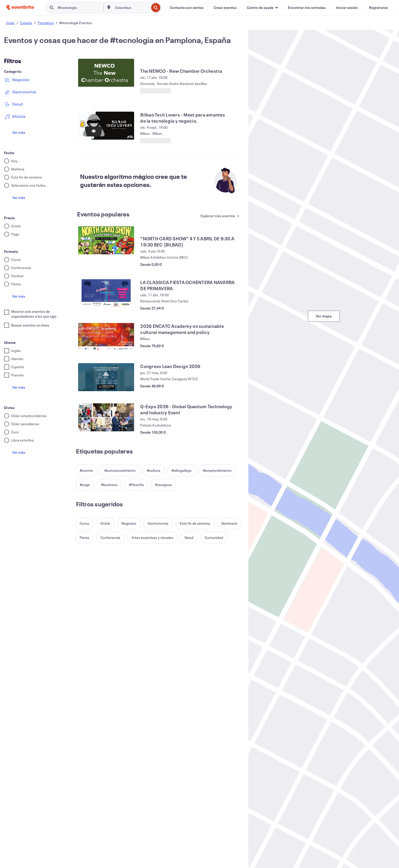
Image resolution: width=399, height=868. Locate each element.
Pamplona (46, 23)
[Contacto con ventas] (187, 8)
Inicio (10, 23)
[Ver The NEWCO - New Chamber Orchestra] (106, 73)
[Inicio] (20, 8)
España (26, 23)
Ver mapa (324, 316)
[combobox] (132, 8)
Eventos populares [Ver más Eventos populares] (103, 214)
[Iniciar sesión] (347, 8)
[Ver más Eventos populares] (221, 216)
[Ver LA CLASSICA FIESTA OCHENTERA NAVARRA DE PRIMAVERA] (106, 293)
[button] (262, 8)
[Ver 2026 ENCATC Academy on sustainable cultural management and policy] (106, 337)
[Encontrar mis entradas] (307, 8)
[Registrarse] (378, 8)
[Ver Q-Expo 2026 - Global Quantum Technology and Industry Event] (106, 417)
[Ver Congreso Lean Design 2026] (106, 377)
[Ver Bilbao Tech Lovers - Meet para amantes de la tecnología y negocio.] (106, 126)
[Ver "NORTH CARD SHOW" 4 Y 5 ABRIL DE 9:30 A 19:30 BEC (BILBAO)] (106, 240)
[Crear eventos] (225, 8)
